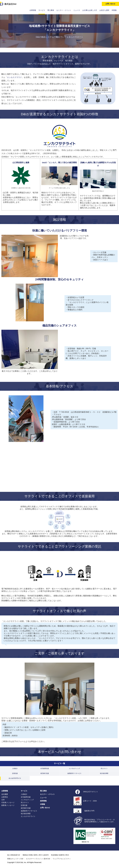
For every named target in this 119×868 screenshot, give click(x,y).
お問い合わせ (45, 808)
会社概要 (5, 794)
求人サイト (104, 768)
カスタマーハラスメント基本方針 (38, 859)
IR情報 (114, 10)
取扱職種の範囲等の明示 (60, 855)
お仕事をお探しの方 (90, 10)
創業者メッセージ (8, 805)
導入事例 (51, 10)
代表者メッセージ (8, 802)
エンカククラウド (14, 77)
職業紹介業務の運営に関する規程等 (36, 855)
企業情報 (33, 10)
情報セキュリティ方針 (15, 859)
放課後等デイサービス (74, 773)
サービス (42, 10)
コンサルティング (74, 768)
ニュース (77, 10)
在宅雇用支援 (45, 768)
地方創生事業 (104, 773)
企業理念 (5, 797)
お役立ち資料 (104, 10)
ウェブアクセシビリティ (62, 859)
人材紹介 (15, 768)
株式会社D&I (10, 4)
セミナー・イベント (64, 10)
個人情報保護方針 (14, 855)
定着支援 (15, 773)
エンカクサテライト (15, 778)
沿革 (3, 800)
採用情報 (43, 801)
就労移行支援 (45, 773)
